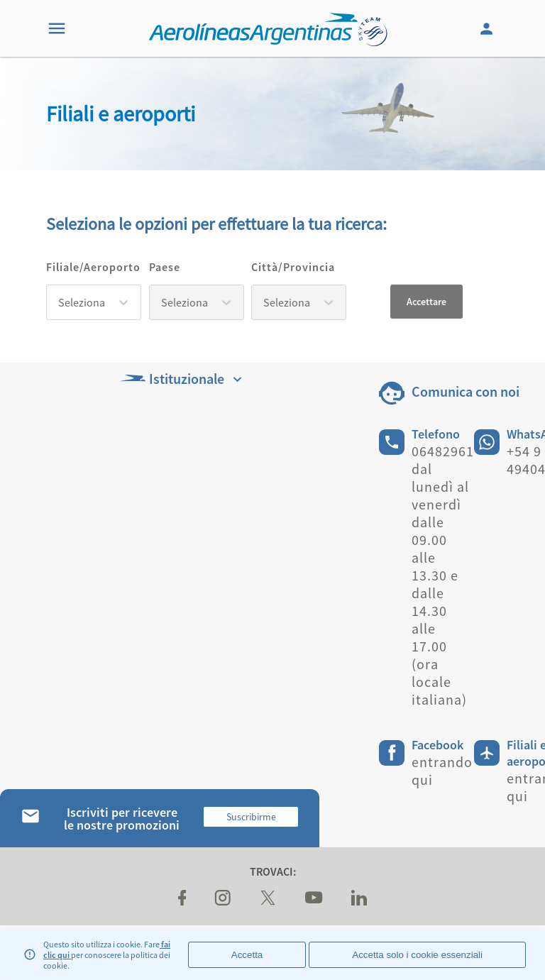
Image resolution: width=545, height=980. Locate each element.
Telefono (436, 434)
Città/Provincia (293, 267)
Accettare (426, 302)
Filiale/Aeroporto (93, 267)
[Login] (488, 28)
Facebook (437, 745)
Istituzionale (183, 379)
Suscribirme (251, 817)
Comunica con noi (466, 391)
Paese (165, 267)
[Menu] (57, 28)
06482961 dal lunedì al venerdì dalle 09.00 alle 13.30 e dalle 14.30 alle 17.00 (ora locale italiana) (443, 575)
